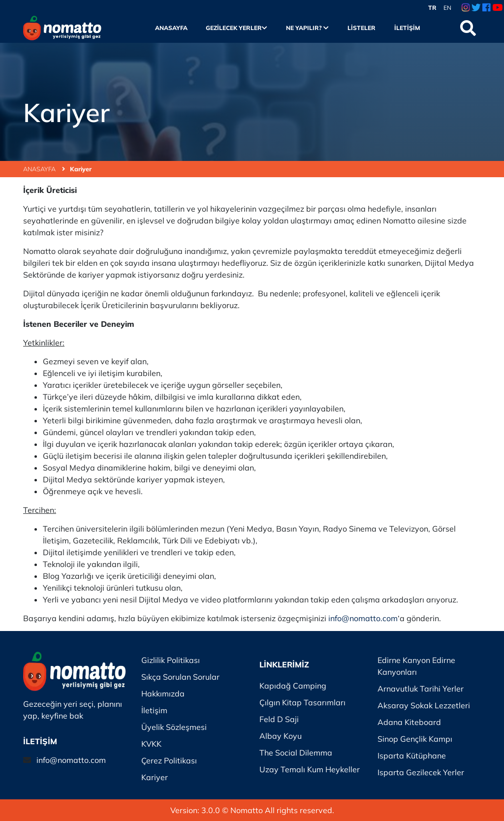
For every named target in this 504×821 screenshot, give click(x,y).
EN (447, 8)
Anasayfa (171, 28)
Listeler (362, 28)
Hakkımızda (163, 694)
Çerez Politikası (169, 760)
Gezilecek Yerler (236, 28)
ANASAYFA (44, 169)
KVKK (151, 744)
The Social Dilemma (296, 753)
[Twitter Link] (476, 8)
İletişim (407, 28)
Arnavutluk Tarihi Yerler (421, 689)
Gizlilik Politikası (171, 660)
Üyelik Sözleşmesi (174, 727)
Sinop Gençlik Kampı (415, 739)
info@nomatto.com (71, 760)
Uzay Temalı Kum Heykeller (310, 769)
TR (432, 8)
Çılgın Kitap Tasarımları (302, 702)
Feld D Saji (279, 719)
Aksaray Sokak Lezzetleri (424, 705)
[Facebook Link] (486, 8)
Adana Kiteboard (409, 722)
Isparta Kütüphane (412, 756)
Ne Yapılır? (307, 28)
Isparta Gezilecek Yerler (421, 772)
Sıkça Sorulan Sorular (180, 677)
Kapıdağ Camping (293, 686)
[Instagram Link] (466, 8)
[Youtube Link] (497, 8)
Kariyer (81, 169)
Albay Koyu (281, 736)
